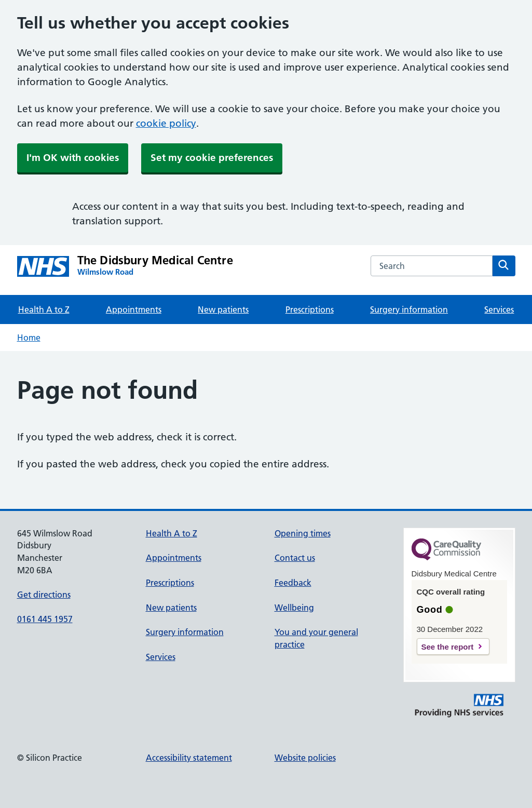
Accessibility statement (189, 758)
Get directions (44, 595)
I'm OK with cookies (73, 158)
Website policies (305, 758)
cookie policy (166, 123)
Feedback (293, 583)
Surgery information (409, 309)
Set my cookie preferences (212, 158)
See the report (448, 647)
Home (29, 338)
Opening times (303, 533)
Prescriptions (310, 309)
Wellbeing (294, 608)
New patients (223, 309)
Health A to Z (44, 309)
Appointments (134, 309)
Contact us (295, 558)
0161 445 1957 (45, 619)
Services (499, 309)
